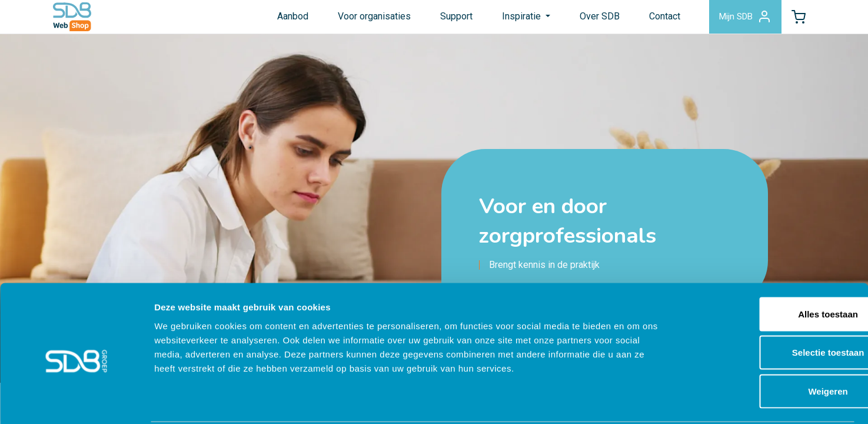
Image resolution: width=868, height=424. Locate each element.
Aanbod (278, 20)
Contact (651, 20)
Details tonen (636, 401)
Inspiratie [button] (508, 20)
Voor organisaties (360, 20)
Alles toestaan (770, 269)
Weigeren (769, 347)
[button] (795, 20)
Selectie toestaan (770, 308)
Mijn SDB (735, 20)
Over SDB (586, 20)
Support (442, 20)
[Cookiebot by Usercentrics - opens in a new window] (76, 401)
